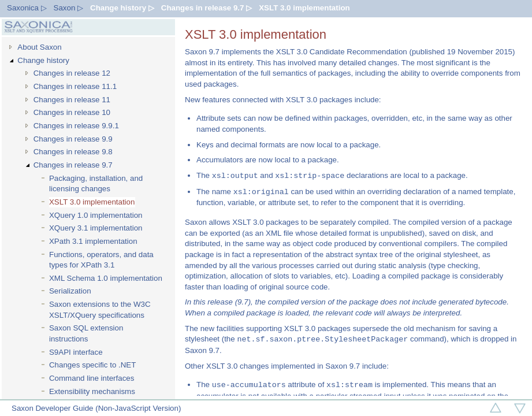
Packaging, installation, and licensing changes (96, 184)
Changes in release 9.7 (73, 165)
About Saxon (39, 47)
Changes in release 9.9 (73, 139)
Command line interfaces (92, 378)
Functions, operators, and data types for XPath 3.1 (101, 260)
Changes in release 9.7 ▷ (207, 8)
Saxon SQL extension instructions (86, 333)
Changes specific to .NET (92, 365)
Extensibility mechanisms (92, 391)
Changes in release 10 (72, 112)
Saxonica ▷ (27, 8)
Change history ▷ (122, 8)
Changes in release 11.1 (75, 86)
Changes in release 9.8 (73, 152)
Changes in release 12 (72, 73)
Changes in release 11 (72, 100)
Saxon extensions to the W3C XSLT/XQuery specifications (100, 310)
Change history (43, 60)
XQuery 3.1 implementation (96, 228)
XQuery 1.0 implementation (96, 215)
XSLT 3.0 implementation (304, 8)
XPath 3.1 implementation (93, 241)
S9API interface (76, 352)
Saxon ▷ (69, 8)
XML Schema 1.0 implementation (106, 278)
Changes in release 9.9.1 (76, 126)
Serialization (70, 291)
